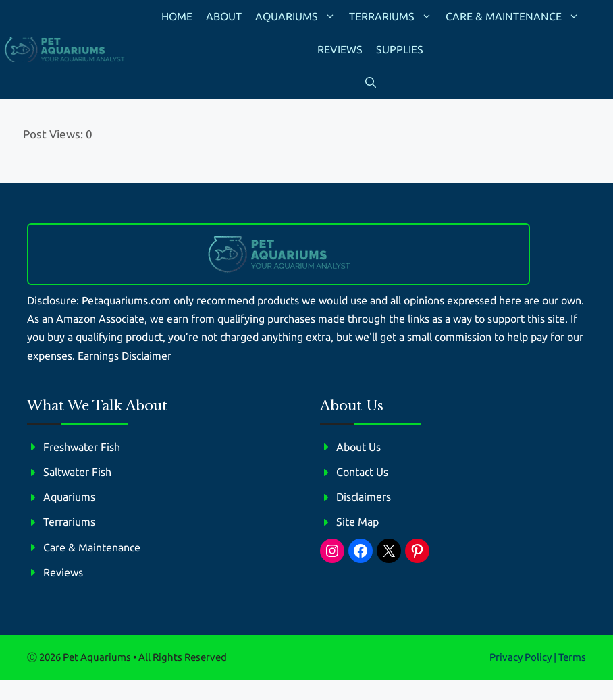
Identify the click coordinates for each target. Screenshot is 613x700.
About (224, 16)
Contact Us (362, 472)
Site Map (357, 522)
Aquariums (299, 17)
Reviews (340, 49)
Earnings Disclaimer (125, 356)
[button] (371, 83)
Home (177, 16)
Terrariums (394, 17)
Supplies (400, 49)
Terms (572, 657)
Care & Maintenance (516, 17)
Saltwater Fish (77, 472)
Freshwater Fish (82, 447)
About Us (358, 447)
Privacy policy (521, 657)
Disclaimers (364, 497)
